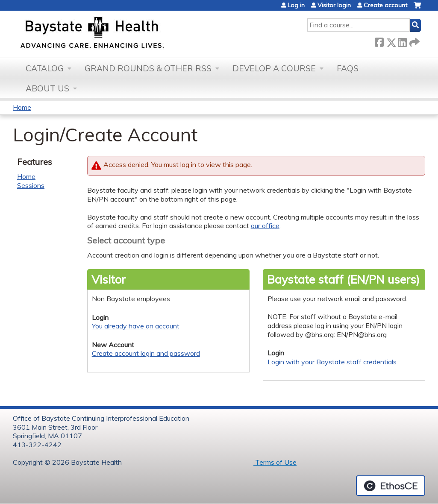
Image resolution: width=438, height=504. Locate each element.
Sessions (31, 185)
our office (265, 226)
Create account (385, 5)
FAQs (348, 68)
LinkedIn (402, 41)
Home (22, 107)
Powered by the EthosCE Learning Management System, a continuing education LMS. (391, 486)
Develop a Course (274, 68)
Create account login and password (146, 353)
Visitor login (334, 5)
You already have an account (136, 326)
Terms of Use (275, 462)
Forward (414, 41)
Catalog (45, 68)
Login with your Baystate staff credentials (332, 362)
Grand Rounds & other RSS (148, 68)
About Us (47, 88)
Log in (296, 5)
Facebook (379, 41)
